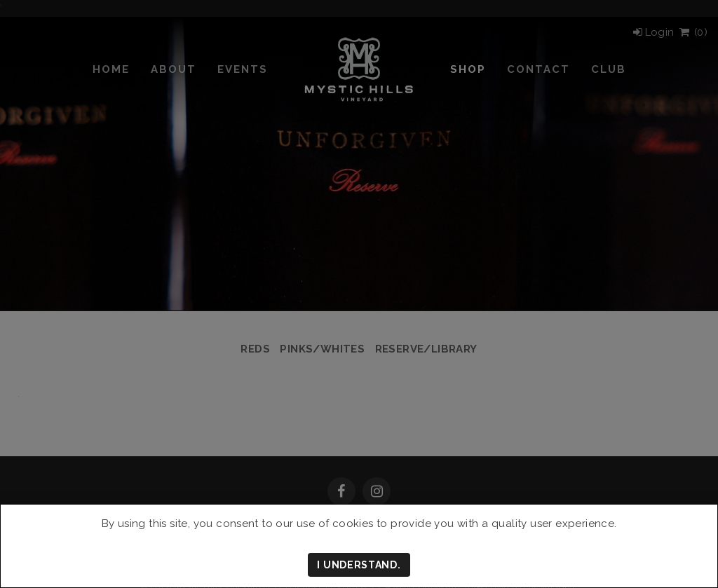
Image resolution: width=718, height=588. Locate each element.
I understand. (359, 565)
